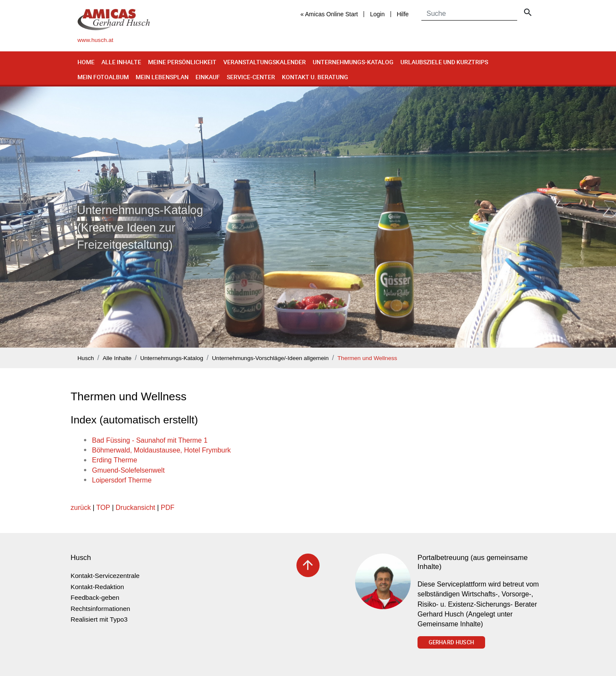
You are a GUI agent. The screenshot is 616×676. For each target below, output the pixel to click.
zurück (81, 508)
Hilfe (403, 14)
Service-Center (251, 77)
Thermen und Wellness (367, 358)
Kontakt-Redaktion (97, 587)
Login (377, 14)
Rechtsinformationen (100, 609)
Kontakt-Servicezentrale (105, 576)
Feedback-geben (95, 597)
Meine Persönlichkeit (182, 62)
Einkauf (208, 77)
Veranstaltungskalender (265, 62)
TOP (103, 508)
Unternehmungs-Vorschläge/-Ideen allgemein (271, 358)
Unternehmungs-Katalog (353, 62)
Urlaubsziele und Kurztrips (444, 62)
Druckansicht (135, 508)
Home (86, 62)
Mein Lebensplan (162, 77)
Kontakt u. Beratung (315, 77)
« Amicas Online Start (329, 14)
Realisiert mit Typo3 (99, 619)
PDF (168, 508)
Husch (86, 358)
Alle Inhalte (121, 62)
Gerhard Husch (451, 642)
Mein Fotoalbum (103, 77)
